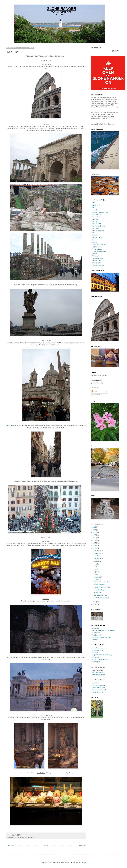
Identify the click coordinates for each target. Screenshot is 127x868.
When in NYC (97, 263)
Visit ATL (95, 254)
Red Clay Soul (97, 662)
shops (11, 425)
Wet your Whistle (98, 258)
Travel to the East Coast (100, 251)
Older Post (82, 845)
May (96, 569)
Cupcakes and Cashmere (100, 648)
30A (94, 203)
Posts (95, 391)
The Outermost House (101, 595)
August (97, 561)
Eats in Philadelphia (98, 231)
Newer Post (10, 845)
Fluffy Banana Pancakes (101, 598)
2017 (95, 540)
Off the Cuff (96, 657)
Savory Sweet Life (98, 670)
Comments (96, 395)
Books (94, 208)
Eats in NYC (96, 228)
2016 (95, 543)
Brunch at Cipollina (100, 585)
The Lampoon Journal (99, 690)
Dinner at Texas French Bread (103, 582)
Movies (95, 240)
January (97, 580)
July (96, 564)
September (98, 559)
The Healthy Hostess (99, 688)
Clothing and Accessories (100, 212)
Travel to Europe (29, 837)
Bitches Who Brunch (99, 675)
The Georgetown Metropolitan (101, 637)
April (96, 572)
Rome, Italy (98, 593)
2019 (95, 535)
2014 (95, 548)
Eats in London (97, 224)
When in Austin (97, 261)
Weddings (95, 256)
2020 (95, 532)
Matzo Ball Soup (99, 590)
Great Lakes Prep (98, 650)
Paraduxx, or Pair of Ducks (102, 587)
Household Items (98, 238)
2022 (95, 527)
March (97, 574)
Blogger (84, 863)
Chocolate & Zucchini (99, 672)
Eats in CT (96, 219)
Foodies (95, 235)
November (98, 553)
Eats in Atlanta (97, 215)
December (98, 551)
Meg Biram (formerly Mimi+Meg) (102, 655)
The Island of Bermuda (99, 244)
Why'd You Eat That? (99, 692)
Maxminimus (96, 633)
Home (46, 845)
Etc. (94, 233)
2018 (95, 538)
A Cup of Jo (96, 628)
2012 (95, 605)
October (97, 556)
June (96, 566)
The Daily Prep (97, 635)
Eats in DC (96, 221)
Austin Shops (96, 205)
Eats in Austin (97, 217)
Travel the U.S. (97, 247)
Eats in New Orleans (99, 226)
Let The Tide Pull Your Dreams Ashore (104, 630)
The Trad (95, 640)
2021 (95, 530)
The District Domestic (99, 685)
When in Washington (99, 265)
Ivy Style (95, 653)
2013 (95, 602)
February (97, 577)
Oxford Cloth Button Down (100, 659)
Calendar (95, 210)
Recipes (95, 242)
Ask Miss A (96, 683)
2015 (95, 546)
